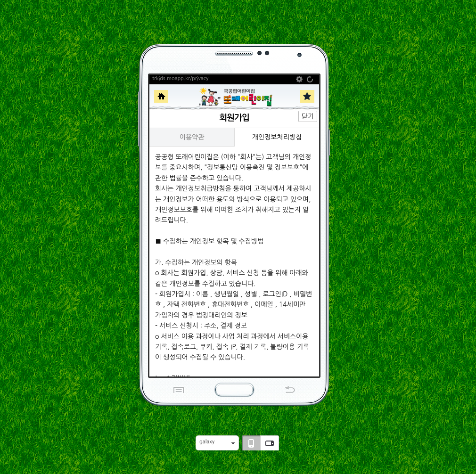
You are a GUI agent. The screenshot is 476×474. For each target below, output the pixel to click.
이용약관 (192, 137)
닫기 (308, 116)
